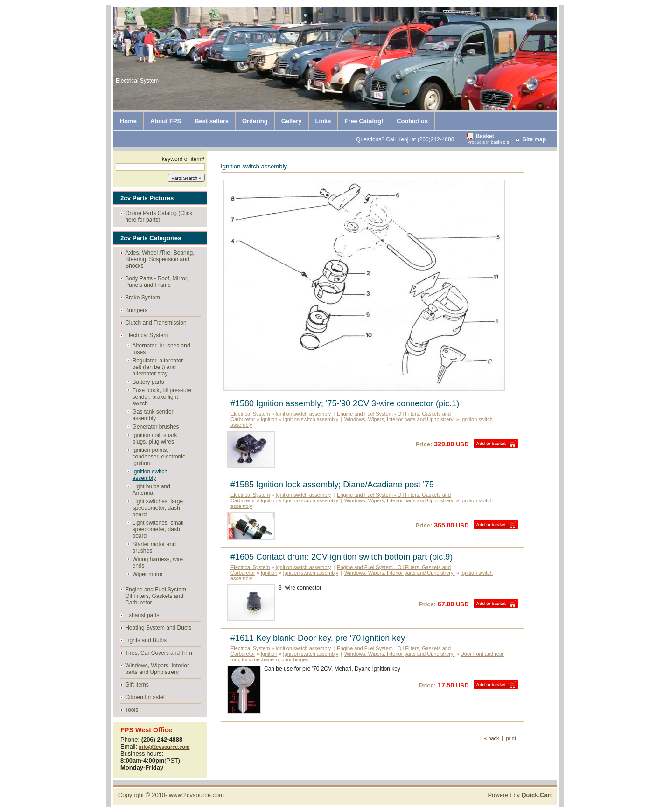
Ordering (255, 121)
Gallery (292, 121)
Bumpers (136, 310)
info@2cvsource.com (164, 747)
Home (128, 121)
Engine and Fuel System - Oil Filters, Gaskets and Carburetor (157, 596)
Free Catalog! (364, 121)
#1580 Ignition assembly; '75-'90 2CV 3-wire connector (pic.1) (345, 403)
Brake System (143, 298)
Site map (534, 139)
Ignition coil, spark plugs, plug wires (155, 438)
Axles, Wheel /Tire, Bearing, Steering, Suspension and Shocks (160, 259)
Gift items (137, 685)
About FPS (166, 121)
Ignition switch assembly (150, 475)
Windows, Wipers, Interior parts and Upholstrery (157, 669)
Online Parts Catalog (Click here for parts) (159, 216)
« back (491, 738)
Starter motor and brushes (154, 548)
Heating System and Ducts (158, 628)
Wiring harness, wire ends (158, 562)
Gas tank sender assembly (153, 415)
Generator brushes (156, 427)
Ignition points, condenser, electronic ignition (159, 457)
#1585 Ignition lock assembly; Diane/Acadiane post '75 (332, 485)
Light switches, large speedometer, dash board (158, 508)
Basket (485, 136)
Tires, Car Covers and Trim (159, 653)
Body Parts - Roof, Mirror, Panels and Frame (157, 282)
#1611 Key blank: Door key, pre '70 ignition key (318, 638)
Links (323, 121)
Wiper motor (148, 574)
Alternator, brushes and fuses (161, 349)
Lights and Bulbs (146, 640)
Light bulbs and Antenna (151, 490)
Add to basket (491, 443)
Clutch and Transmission (156, 323)
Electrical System (147, 335)
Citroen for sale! (145, 697)
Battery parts (148, 382)
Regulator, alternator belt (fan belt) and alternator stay (158, 367)
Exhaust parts (142, 615)
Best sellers (212, 121)
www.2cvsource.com (196, 795)
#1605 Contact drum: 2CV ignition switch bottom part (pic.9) (342, 557)
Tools (132, 710)
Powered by (520, 795)
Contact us (412, 121)
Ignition (269, 419)
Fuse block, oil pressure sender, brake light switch (162, 397)
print (511, 738)
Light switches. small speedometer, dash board (158, 529)
